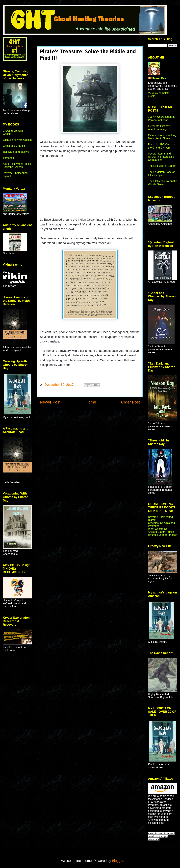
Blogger (118, 861)
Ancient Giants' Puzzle (161, 532)
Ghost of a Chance (14, 146)
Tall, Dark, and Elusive (16, 152)
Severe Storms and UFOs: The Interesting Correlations (161, 157)
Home (91, 402)
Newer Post (50, 402)
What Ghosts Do (158, 529)
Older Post (131, 402)
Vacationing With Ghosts (17, 140)
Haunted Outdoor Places (163, 535)
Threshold (9, 158)
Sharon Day (159, 78)
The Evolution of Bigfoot (162, 166)
